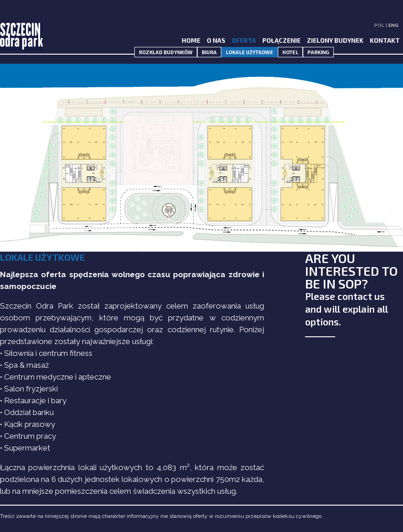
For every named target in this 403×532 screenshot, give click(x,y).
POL (379, 25)
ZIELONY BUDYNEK (335, 40)
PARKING (318, 52)
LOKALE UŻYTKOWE (250, 52)
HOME (191, 40)
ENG (393, 25)
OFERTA (244, 40)
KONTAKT (385, 40)
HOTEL (290, 52)
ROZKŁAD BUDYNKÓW (166, 52)
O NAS (216, 40)
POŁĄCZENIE (281, 40)
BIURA (209, 52)
